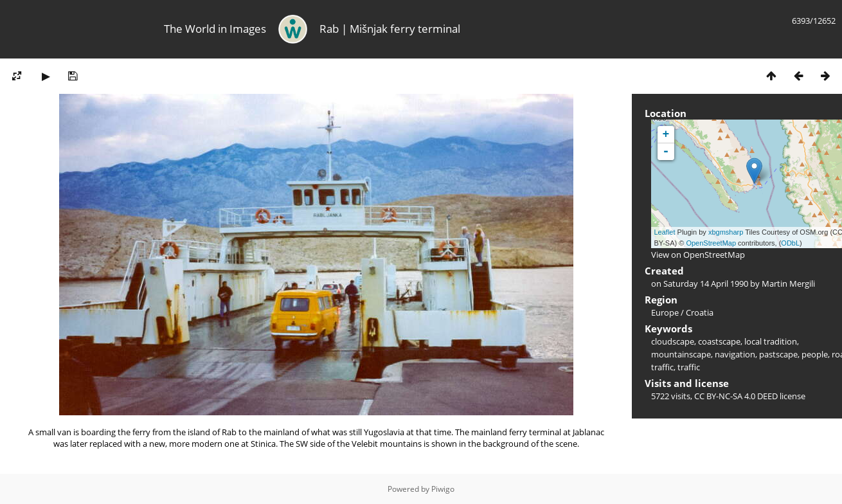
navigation (735, 354)
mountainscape (681, 354)
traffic (689, 367)
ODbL (790, 243)
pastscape (778, 354)
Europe (665, 312)
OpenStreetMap (711, 243)
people (815, 354)
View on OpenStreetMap (698, 255)
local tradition (771, 341)
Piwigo (443, 489)
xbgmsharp (726, 232)
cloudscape (673, 341)
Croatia (700, 312)
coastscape (719, 341)
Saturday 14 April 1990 (706, 283)
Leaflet (665, 232)
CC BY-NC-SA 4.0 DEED (736, 396)
